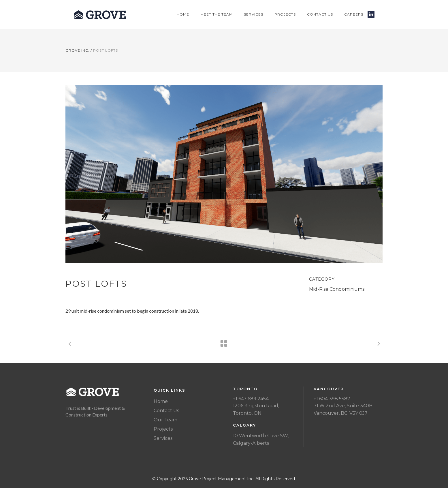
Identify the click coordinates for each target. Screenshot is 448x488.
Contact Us (166, 411)
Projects (163, 429)
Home (161, 401)
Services (163, 438)
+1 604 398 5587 (332, 399)
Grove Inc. (77, 50)
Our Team (165, 420)
